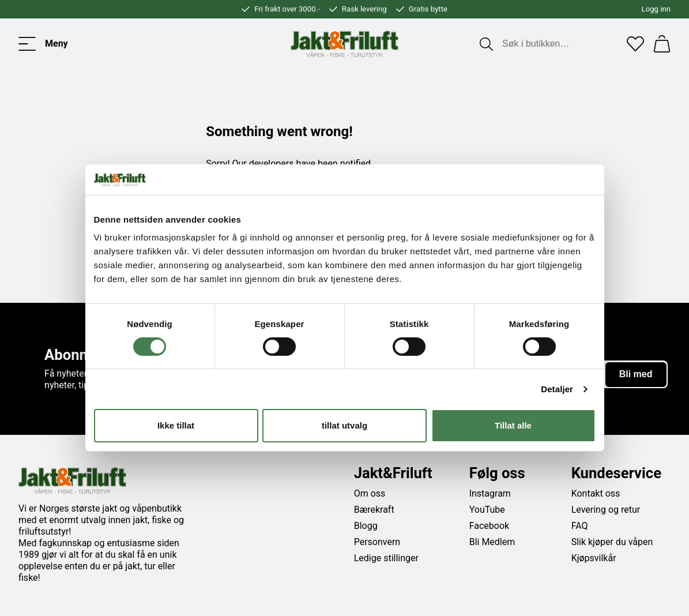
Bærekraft (374, 510)
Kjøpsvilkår (594, 558)
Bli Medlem (492, 542)
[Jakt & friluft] (345, 44)
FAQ (580, 526)
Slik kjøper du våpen (612, 542)
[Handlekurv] (662, 44)
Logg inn (656, 9)
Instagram (490, 493)
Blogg (366, 526)
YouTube (487, 510)
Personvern (377, 542)
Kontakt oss (596, 493)
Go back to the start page (263, 189)
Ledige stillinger (386, 558)
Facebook (489, 526)
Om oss (370, 493)
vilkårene (430, 402)
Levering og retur (606, 510)
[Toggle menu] (43, 44)
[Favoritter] (635, 44)
